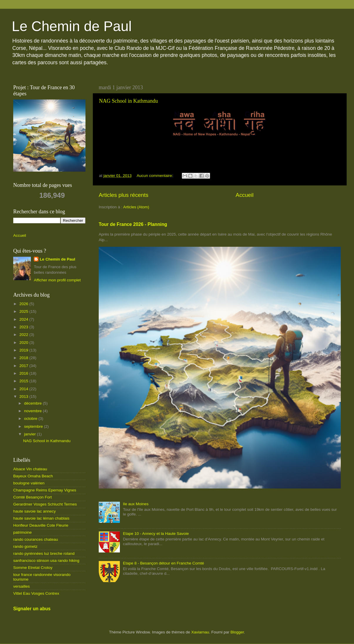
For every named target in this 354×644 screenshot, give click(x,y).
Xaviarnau (200, 632)
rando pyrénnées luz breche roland (44, 553)
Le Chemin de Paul (72, 26)
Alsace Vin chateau (30, 469)
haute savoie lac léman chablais (41, 518)
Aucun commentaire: (155, 176)
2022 (24, 335)
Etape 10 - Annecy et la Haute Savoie (156, 534)
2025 (24, 311)
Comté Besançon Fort (32, 497)
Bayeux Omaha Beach (33, 476)
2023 (24, 327)
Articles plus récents (124, 195)
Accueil (245, 195)
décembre (33, 403)
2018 (24, 358)
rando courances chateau (36, 539)
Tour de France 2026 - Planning (133, 224)
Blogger (237, 632)
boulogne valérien (29, 483)
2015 (24, 381)
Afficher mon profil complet (57, 280)
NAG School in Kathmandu (128, 101)
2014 (24, 389)
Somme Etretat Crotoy (33, 568)
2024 (24, 319)
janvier (31, 434)
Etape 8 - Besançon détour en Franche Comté (163, 563)
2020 (24, 343)
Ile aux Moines (136, 504)
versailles (21, 586)
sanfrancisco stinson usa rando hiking (46, 561)
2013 (24, 397)
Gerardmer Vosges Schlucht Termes (45, 504)
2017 (24, 366)
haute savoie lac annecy (35, 511)
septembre (34, 426)
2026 (24, 304)
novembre (33, 411)
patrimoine (22, 532)
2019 (24, 350)
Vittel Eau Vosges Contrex (36, 593)
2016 (24, 373)
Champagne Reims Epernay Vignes (45, 490)
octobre (31, 419)
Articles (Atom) (136, 207)
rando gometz (25, 546)
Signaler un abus (32, 609)
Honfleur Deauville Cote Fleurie (41, 525)
